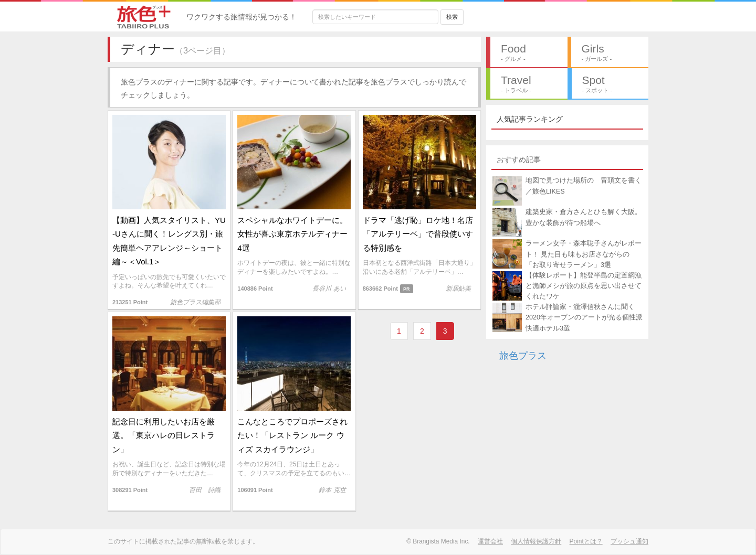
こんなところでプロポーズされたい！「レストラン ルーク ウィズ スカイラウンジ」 (292, 435)
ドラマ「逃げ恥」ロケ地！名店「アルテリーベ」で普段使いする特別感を (418, 234)
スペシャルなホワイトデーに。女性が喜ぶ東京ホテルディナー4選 (292, 234)
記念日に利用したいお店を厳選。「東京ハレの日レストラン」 (164, 435)
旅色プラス (523, 356)
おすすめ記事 (519, 159)
